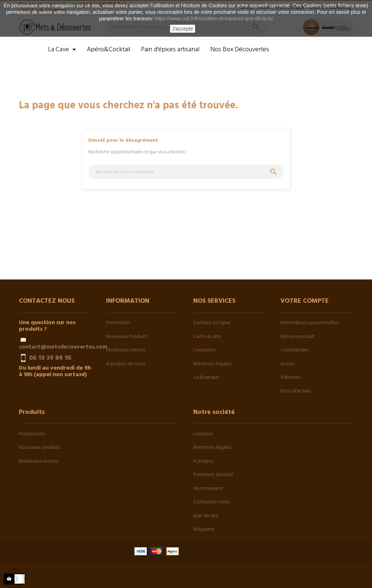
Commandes (294, 350)
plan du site (206, 516)
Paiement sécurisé (213, 475)
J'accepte (183, 29)
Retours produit (298, 337)
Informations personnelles (310, 323)
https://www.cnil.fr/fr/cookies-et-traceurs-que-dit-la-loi (214, 19)
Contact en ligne (212, 323)
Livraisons (204, 350)
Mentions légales (212, 364)
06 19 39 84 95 (50, 358)
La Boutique (206, 377)
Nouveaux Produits (127, 337)
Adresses (290, 377)
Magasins (204, 529)
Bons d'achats (296, 391)
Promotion (118, 323)
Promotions (32, 434)
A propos (203, 461)
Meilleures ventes (126, 350)
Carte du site (207, 337)
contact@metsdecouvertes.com (63, 347)
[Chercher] (186, 172)
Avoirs (287, 364)
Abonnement (208, 489)
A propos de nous (126, 364)
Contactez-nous (211, 502)
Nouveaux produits (40, 448)
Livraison (203, 434)
